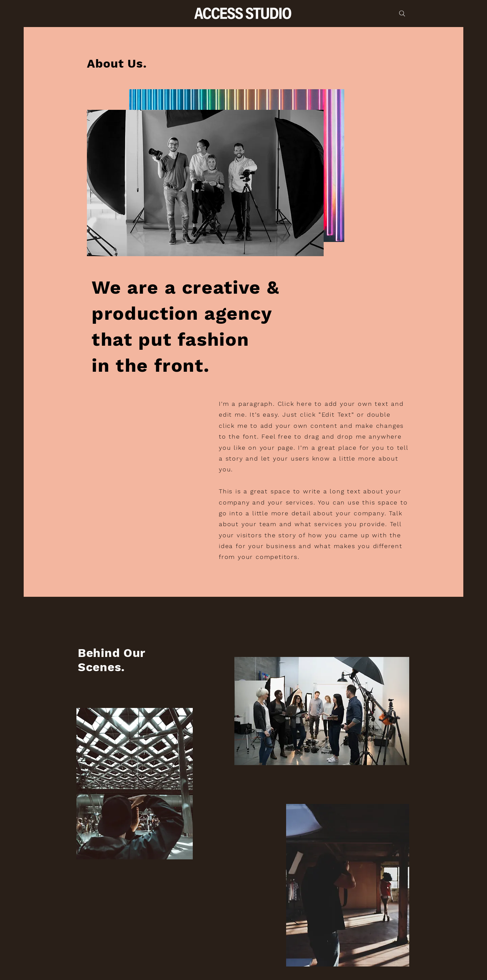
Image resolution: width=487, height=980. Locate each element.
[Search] (402, 14)
